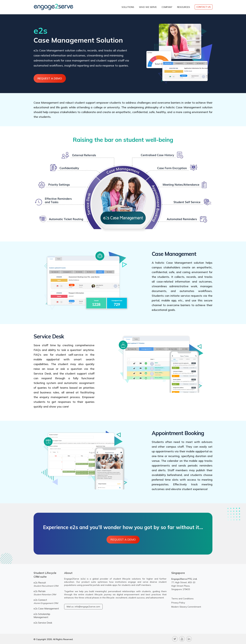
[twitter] (175, 638)
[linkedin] (189, 638)
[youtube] (182, 638)
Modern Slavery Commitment (186, 607)
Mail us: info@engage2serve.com (83, 607)
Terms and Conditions (182, 599)
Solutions (128, 7)
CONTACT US (204, 7)
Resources (184, 7)
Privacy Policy (178, 603)
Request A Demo (50, 79)
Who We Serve (148, 7)
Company (167, 7)
